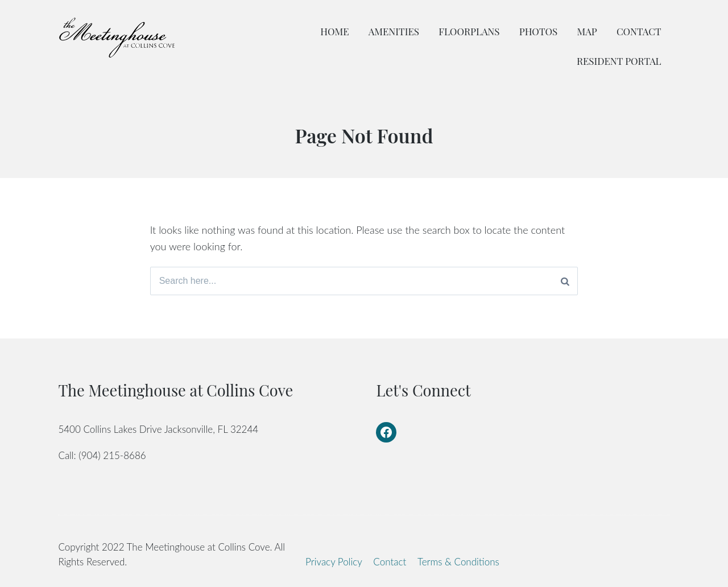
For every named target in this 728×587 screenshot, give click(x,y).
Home (334, 31)
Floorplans (469, 31)
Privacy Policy (334, 562)
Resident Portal (619, 61)
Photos (539, 31)
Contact (639, 31)
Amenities (394, 31)
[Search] (565, 281)
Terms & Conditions (458, 562)
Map (587, 31)
